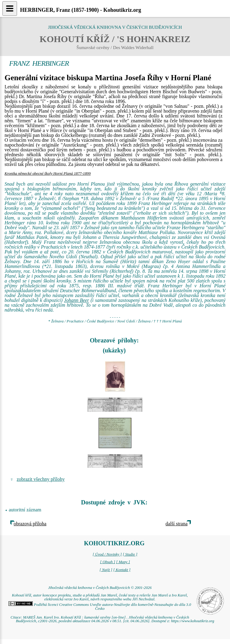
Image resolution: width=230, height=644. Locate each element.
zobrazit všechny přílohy (41, 479)
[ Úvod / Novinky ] (107, 554)
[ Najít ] (106, 570)
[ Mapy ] (123, 562)
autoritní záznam (25, 510)
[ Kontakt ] (122, 570)
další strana (177, 524)
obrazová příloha (30, 524)
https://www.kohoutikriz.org (193, 621)
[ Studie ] (130, 554)
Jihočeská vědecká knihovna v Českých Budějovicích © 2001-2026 (100, 588)
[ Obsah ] (108, 562)
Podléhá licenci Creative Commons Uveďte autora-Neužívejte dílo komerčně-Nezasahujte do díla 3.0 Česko (100, 607)
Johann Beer (76, 300)
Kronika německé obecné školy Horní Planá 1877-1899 (48, 173)
